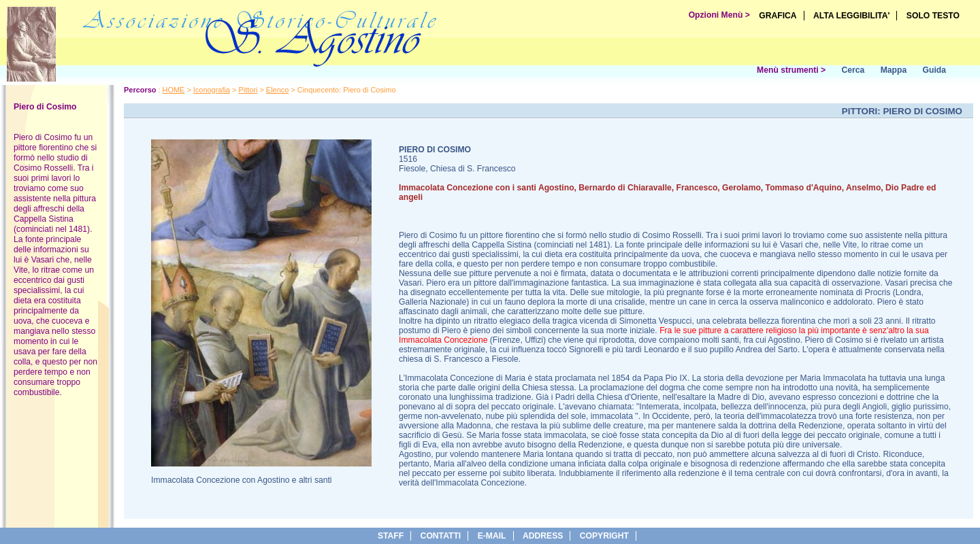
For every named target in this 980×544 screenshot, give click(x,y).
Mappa (894, 70)
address (543, 536)
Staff (391, 536)
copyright (604, 536)
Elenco (277, 90)
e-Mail (492, 536)
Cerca (853, 70)
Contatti (441, 536)
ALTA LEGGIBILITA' (852, 16)
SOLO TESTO (933, 16)
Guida (934, 70)
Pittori (248, 90)
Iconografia (212, 90)
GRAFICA (778, 16)
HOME (174, 90)
